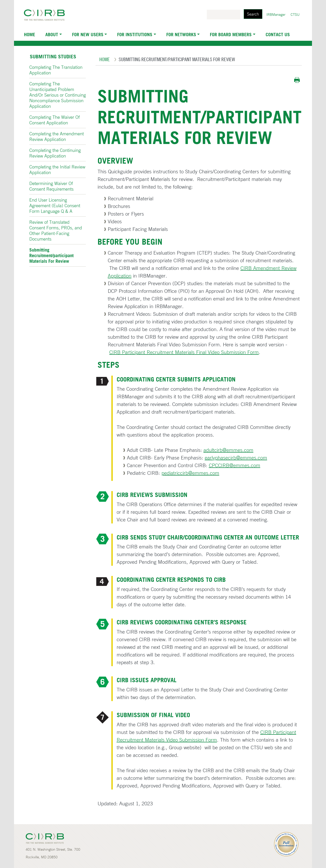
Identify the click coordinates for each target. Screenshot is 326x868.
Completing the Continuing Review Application (55, 153)
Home (30, 34)
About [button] (52, 34)
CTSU (295, 15)
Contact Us (278, 34)
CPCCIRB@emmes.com (235, 465)
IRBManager (276, 15)
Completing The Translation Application (56, 70)
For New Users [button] (88, 34)
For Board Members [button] (231, 34)
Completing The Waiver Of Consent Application (55, 120)
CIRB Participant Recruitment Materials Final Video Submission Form (184, 352)
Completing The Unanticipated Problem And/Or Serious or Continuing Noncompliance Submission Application (58, 95)
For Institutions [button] (135, 34)
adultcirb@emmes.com (228, 450)
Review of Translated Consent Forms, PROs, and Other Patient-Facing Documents (56, 230)
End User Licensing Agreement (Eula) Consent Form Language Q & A (55, 205)
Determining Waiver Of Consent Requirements (51, 186)
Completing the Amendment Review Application (57, 136)
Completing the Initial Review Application (57, 169)
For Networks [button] (181, 34)
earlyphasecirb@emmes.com (236, 458)
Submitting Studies (53, 57)
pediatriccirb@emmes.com (190, 473)
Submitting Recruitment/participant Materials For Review (51, 255)
